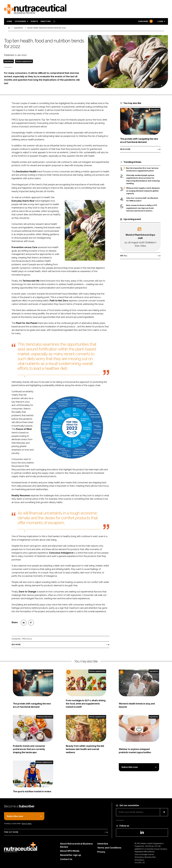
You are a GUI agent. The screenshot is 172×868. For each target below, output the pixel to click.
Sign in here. (27, 823)
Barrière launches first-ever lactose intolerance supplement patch (142, 170)
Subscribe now (130, 767)
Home (9, 21)
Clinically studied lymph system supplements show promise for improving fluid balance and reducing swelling (143, 180)
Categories (20, 21)
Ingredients (9, 61)
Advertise (103, 844)
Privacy (101, 852)
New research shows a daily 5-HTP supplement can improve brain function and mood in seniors (142, 208)
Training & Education (45, 717)
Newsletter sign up (71, 855)
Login (160, 21)
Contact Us (66, 859)
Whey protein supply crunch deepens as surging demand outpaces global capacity (143, 191)
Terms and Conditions (109, 848)
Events (34, 21)
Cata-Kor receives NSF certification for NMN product (142, 200)
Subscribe (145, 21)
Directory (46, 21)
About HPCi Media (70, 851)
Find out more (11, 832)
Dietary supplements (24, 61)
